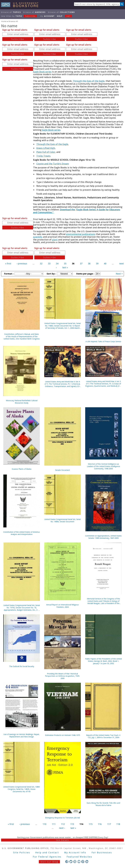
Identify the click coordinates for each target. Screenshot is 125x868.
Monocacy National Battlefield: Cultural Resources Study (22, 402)
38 (89, 263)
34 (57, 263)
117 (109, 824)
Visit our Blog (49, 862)
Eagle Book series (42, 72)
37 (81, 263)
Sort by (51, 274)
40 (105, 263)
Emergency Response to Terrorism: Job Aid (62, 818)
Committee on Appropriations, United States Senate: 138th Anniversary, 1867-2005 (103, 537)
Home (4, 21)
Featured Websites (79, 857)
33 (49, 263)
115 (91, 824)
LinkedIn (87, 862)
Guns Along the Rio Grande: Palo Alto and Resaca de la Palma (103, 804)
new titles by (20, 16)
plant (55, 240)
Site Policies (22, 852)
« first (8, 263)
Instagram (75, 862)
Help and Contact (47, 852)
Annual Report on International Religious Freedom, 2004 (62, 606)
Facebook (67, 862)
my (47, 16)
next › (62, 828)
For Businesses (102, 852)
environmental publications (81, 234)
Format (8, 274)
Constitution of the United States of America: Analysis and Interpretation (22, 533)
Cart (68, 16)
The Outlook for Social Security (22, 666)
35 (65, 263)
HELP (60, 16)
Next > (119, 274)
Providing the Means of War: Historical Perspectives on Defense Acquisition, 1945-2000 (62, 676)
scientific (38, 237)
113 (72, 824)
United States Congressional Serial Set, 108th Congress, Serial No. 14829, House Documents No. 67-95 (22, 789)
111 (54, 824)
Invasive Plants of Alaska (22, 469)
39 (97, 263)
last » (65, 267)
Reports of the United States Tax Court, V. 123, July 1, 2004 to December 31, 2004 (103, 736)
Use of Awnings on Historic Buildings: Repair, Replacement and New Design (22, 735)
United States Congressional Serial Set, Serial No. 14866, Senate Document (62, 520)
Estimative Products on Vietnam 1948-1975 (62, 735)
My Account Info (75, 852)
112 (63, 824)
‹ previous (22, 263)
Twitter (71, 862)
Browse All (11, 12)
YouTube (79, 862)
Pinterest (83, 862)
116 (100, 824)
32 (41, 263)
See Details (62, 840)
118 (118, 824)
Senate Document (62, 470)
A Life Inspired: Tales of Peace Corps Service (103, 341)
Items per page (85, 274)
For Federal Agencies (47, 857)
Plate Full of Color (46, 152)
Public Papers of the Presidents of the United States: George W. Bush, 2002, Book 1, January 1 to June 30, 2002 (103, 661)
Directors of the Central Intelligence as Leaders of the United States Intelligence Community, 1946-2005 (103, 466)
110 (44, 824)
